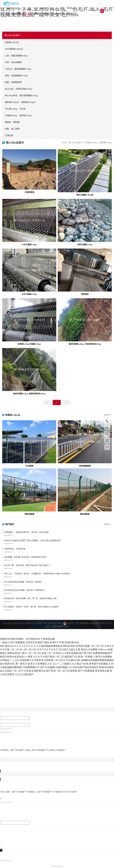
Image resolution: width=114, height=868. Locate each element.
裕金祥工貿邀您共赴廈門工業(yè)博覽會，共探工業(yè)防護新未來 (33, 540)
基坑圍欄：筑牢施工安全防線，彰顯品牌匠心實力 (26, 557)
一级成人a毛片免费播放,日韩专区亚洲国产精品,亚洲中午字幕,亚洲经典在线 (39, 642)
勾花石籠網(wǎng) (29, 294)
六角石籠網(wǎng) (29, 244)
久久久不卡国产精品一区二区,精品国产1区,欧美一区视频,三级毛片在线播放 (73, 657)
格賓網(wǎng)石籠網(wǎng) (29, 344)
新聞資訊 (37, 14)
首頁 (7, 14)
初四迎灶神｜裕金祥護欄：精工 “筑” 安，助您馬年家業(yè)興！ (31, 598)
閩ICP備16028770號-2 (53, 628)
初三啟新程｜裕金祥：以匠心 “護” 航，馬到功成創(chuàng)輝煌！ (32, 607)
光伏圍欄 (29, 466)
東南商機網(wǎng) (60, 631)
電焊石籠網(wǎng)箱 (85, 195)
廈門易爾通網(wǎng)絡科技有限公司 (92, 628)
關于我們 (17, 14)
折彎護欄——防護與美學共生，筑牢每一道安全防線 (26, 532)
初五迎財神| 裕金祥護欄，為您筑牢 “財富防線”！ (25, 590)
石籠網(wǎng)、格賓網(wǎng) (98, 143)
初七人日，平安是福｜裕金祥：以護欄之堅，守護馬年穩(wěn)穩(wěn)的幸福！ (38, 574)
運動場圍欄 (29, 514)
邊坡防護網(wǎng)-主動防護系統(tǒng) (85, 344)
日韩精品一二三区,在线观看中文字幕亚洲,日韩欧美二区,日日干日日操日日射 (40, 660)
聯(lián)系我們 (67, 15)
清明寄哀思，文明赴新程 (15, 549)
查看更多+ (108, 415)
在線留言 (57, 14)
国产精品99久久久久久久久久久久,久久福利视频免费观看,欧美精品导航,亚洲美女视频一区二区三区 (52, 646)
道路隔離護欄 (85, 466)
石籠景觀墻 (29, 192)
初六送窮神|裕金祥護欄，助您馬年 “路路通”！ (24, 582)
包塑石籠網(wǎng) (85, 244)
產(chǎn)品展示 (27, 15)
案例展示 (47, 14)
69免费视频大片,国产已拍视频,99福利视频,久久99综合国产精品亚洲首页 (61, 667)
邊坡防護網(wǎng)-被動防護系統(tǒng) (29, 394)
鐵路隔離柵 (85, 514)
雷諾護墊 (85, 294)
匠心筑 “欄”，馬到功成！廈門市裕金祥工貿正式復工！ (28, 565)
